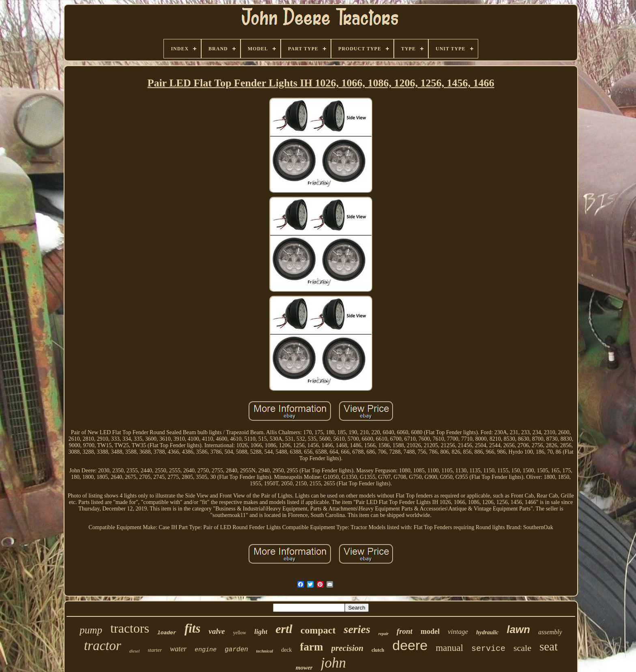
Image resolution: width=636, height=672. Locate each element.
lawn (518, 629)
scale (522, 648)
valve (217, 631)
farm (312, 647)
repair (384, 634)
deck (286, 650)
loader (167, 633)
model (430, 631)
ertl (284, 629)
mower (304, 668)
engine (206, 650)
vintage (458, 632)
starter (155, 650)
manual (449, 648)
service (488, 649)
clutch (378, 650)
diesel (135, 651)
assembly (550, 632)
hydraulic (487, 632)
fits (193, 628)
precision (347, 648)
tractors (130, 628)
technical (265, 651)
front (405, 631)
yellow (240, 633)
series (357, 629)
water (178, 649)
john (333, 663)
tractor (103, 646)
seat (549, 646)
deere (410, 645)
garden (236, 650)
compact (318, 630)
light (261, 632)
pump (91, 630)
